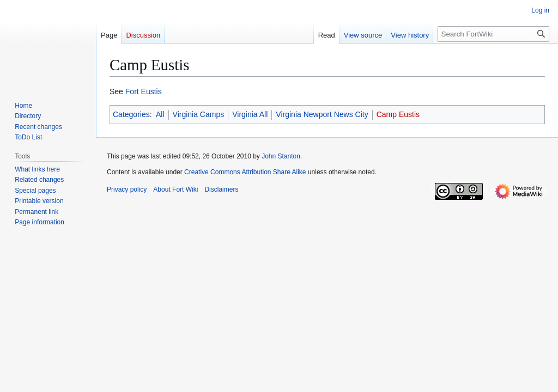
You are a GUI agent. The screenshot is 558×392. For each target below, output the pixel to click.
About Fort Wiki (175, 189)
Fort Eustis (144, 91)
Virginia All (250, 114)
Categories (131, 114)
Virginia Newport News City (322, 114)
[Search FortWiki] (493, 34)
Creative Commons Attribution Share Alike (245, 172)
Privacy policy (127, 189)
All (160, 114)
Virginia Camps (199, 114)
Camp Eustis (398, 114)
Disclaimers (221, 189)
